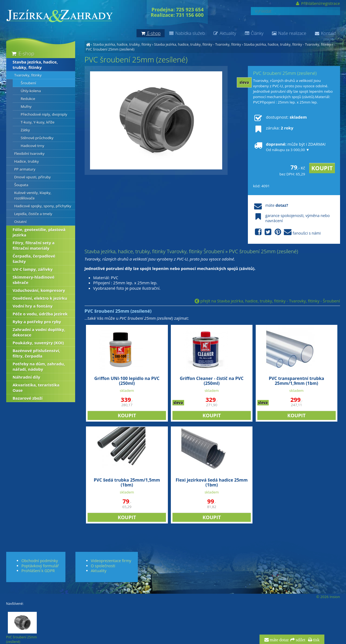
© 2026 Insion (328, 597)
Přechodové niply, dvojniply (44, 114)
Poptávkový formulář (40, 566)
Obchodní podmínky (40, 561)
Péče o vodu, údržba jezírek (40, 314)
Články (254, 33)
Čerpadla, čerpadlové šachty (34, 259)
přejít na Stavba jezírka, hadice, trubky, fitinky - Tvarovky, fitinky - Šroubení (267, 301)
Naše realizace (289, 33)
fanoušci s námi (287, 232)
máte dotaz (279, 640)
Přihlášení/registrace (317, 3)
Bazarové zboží (28, 398)
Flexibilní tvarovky (29, 154)
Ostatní (21, 222)
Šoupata (21, 185)
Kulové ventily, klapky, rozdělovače (33, 195)
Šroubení (29, 83)
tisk (316, 640)
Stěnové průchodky (37, 138)
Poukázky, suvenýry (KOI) (38, 343)
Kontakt (325, 33)
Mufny (26, 106)
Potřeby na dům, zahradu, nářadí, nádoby (39, 366)
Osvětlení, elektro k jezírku (40, 298)
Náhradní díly (26, 377)
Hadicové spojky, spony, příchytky (43, 206)
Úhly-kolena (31, 91)
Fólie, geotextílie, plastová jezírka (39, 232)
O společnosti (103, 566)
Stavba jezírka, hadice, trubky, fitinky (122, 44)
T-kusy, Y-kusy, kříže (38, 122)
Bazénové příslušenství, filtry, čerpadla (36, 353)
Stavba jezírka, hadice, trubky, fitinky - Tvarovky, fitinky (198, 44)
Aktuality (224, 33)
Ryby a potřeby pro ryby (37, 322)
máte (270, 205)
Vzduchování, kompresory (39, 290)
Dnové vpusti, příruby (33, 177)
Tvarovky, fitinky (28, 75)
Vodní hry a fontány (33, 306)
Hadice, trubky (27, 161)
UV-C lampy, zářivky (33, 269)
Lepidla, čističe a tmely (33, 214)
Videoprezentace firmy (111, 561)
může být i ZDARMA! (289, 147)
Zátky (25, 130)
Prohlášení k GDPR (38, 571)
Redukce (28, 99)
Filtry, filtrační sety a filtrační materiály (34, 245)
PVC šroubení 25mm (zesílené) (110, 49)
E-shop (23, 53)
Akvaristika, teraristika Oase (36, 388)
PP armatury (25, 169)
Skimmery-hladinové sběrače (34, 280)
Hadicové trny (33, 146)
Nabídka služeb (187, 33)
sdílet (300, 640)
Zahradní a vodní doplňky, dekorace (39, 332)
